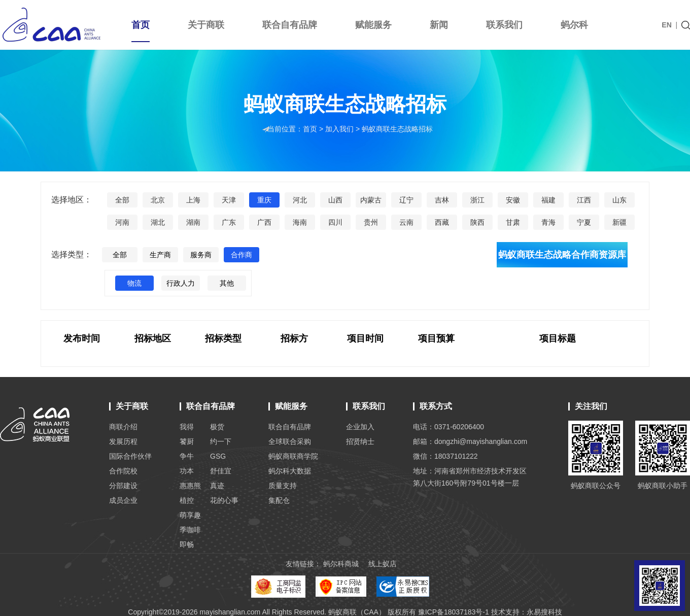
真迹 (217, 486)
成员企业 (123, 500)
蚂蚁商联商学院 (293, 456)
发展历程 (123, 441)
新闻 (439, 25)
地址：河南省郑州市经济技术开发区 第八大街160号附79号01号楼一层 (470, 477)
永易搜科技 (544, 612)
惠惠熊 (190, 486)
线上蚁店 (383, 564)
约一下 (221, 441)
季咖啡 (190, 530)
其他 (227, 283)
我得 (187, 427)
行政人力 (181, 283)
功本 (187, 471)
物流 (134, 283)
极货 (217, 427)
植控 (187, 500)
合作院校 (123, 471)
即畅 (187, 544)
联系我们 (504, 25)
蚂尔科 (574, 25)
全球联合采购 (290, 441)
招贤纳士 (360, 441)
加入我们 (340, 129)
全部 (120, 255)
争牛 (187, 456)
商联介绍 (123, 427)
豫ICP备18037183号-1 (454, 612)
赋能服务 (373, 25)
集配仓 (279, 500)
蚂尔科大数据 (290, 471)
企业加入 (360, 427)
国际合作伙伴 (130, 456)
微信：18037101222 (445, 456)
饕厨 (187, 441)
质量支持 (283, 486)
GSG (218, 456)
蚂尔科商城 (341, 564)
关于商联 (206, 25)
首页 (141, 31)
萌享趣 (190, 515)
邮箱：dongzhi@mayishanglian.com (470, 441)
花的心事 (224, 500)
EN (666, 25)
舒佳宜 (221, 471)
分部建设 (123, 486)
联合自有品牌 (290, 25)
